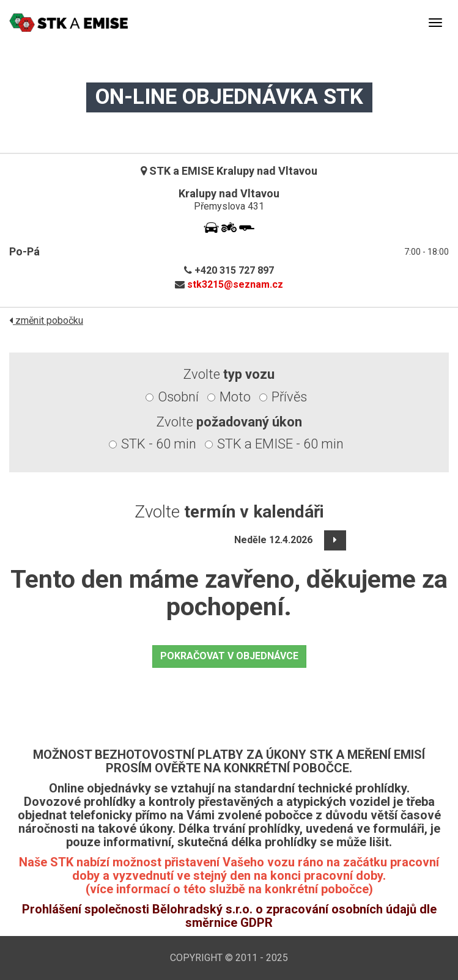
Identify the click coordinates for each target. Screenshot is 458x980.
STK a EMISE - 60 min (280, 444)
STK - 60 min (159, 444)
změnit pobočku (46, 320)
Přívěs (289, 397)
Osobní (178, 397)
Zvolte (229, 374)
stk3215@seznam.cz (235, 284)
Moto (235, 397)
